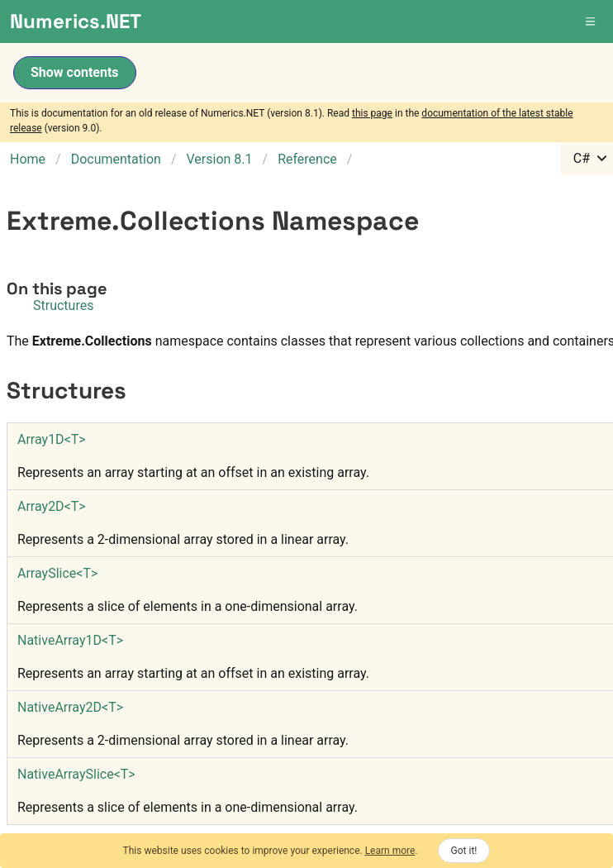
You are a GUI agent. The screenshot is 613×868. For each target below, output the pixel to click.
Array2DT (52, 506)
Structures (63, 305)
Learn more (390, 851)
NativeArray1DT (70, 640)
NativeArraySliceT (76, 774)
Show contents (75, 72)
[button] (592, 21)
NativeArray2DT (70, 707)
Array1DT (52, 439)
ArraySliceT (57, 573)
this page (372, 113)
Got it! (464, 851)
